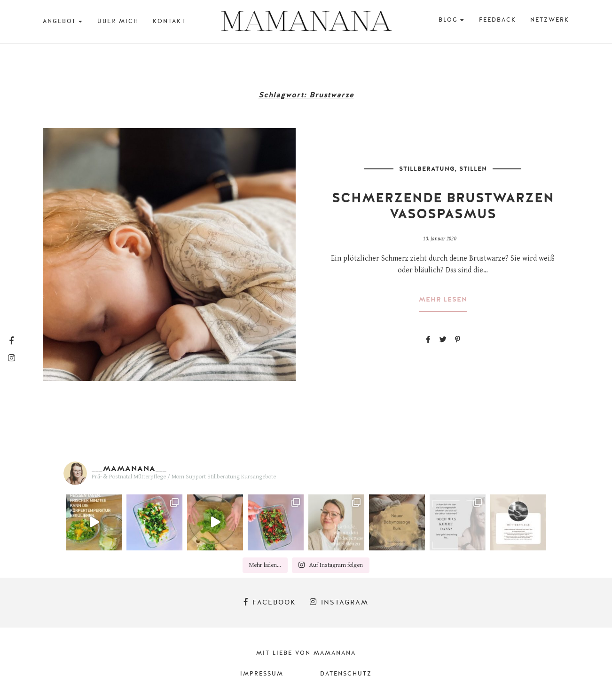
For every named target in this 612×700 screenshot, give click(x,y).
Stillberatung (427, 169)
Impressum (262, 674)
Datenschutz (346, 674)
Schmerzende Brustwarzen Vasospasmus (443, 206)
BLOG (448, 20)
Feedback (498, 20)
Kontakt (169, 21)
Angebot (59, 21)
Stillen (473, 169)
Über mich (118, 21)
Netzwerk (550, 20)
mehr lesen (443, 300)
